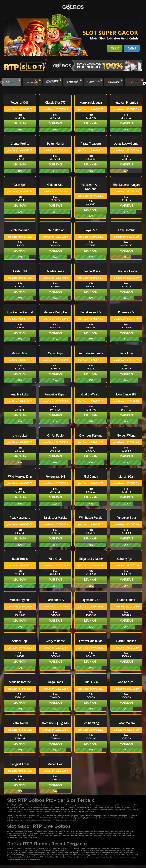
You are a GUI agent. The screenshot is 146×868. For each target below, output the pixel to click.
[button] (144, 83)
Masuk (115, 48)
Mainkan (20, 123)
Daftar (132, 48)
